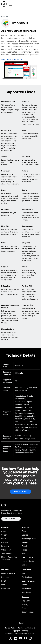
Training (25, 605)
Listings (25, 535)
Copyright (16, 631)
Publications (27, 577)
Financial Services (8, 574)
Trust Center (27, 588)
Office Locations (8, 550)
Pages (24, 550)
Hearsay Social (28, 557)
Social (24, 546)
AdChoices (29, 628)
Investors (5, 546)
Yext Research (27, 592)
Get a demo (11, 519)
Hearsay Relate (28, 561)
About (4, 531)
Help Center (27, 601)
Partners (5, 542)
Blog (24, 574)
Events (25, 585)
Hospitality (6, 588)
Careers (4, 535)
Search (25, 554)
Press (3, 539)
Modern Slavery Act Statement (9, 558)
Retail (4, 581)
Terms (20, 628)
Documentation (28, 612)
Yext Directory (7, 554)
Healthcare (6, 577)
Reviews (25, 542)
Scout (24, 531)
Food (3, 585)
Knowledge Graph (29, 539)
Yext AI (25, 565)
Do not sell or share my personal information (21, 633)
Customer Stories (29, 581)
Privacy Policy (10, 628)
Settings (25, 631)
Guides (25, 608)
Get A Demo (20, 492)
